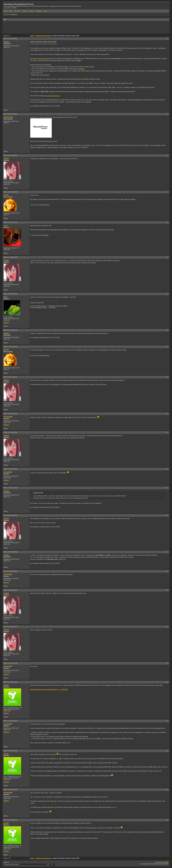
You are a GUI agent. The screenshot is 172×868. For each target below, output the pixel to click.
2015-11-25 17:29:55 (10, 469)
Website (6, 322)
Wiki (11, 11)
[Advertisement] (52, 27)
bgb (74, 69)
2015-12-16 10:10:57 (10, 721)
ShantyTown (8, 117)
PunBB (166, 862)
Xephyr (6, 159)
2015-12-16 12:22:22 (10, 820)
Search (32, 11)
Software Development (44, 36)
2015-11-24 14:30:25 (10, 414)
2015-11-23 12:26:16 (10, 347)
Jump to (29, 863)
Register (39, 11)
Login (45, 11)
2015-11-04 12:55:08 (10, 192)
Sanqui (6, 42)
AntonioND (8, 417)
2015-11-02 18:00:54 (10, 39)
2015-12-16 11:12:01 (10, 751)
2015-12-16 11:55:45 (10, 790)
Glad (5, 297)
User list (25, 11)
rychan (6, 685)
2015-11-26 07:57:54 (10, 488)
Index (5, 11)
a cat (6, 226)
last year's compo (42, 58)
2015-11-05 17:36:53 (10, 222)
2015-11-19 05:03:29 (10, 257)
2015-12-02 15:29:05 (10, 515)
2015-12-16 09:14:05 (10, 682)
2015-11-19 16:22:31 (10, 330)
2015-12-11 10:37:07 (10, 627)
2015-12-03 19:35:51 (10, 590)
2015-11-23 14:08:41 (10, 377)
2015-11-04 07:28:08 (10, 155)
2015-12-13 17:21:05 (10, 663)
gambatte (82, 69)
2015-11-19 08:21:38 (10, 294)
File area (17, 11)
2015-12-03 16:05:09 (10, 552)
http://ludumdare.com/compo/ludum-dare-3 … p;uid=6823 (49, 689)
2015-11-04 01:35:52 (10, 114)
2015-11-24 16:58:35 (10, 432)
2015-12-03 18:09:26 (10, 571)
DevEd (6, 195)
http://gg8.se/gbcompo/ (52, 96)
